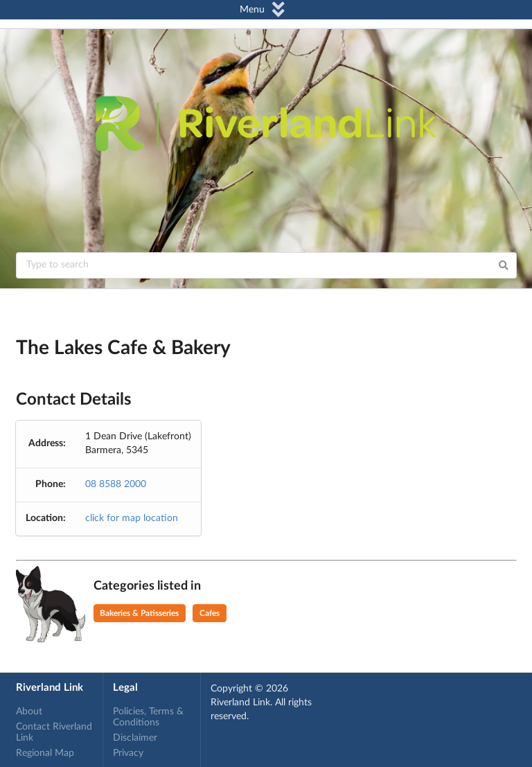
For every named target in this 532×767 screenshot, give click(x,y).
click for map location (132, 518)
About (29, 712)
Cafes (210, 613)
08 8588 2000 (116, 484)
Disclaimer (135, 738)
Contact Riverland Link (54, 732)
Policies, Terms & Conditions (148, 717)
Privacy (128, 753)
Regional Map (45, 753)
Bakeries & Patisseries (139, 613)
